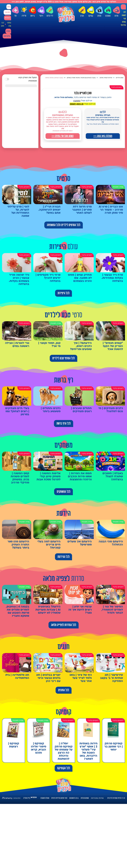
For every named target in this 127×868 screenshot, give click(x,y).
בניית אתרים (27, 798)
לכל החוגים (64, 690)
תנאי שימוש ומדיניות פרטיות (59, 798)
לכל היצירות (64, 293)
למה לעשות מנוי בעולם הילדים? (123, 19)
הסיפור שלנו (9, 24)
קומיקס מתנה (7, 36)
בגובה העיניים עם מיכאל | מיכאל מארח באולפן (81, 78)
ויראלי (41, 12)
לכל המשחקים (64, 492)
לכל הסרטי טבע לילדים (64, 358)
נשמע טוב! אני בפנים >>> (63, 136)
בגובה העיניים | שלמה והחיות (54, 78)
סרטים (99, 12)
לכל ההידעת (64, 557)
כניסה (9, 7)
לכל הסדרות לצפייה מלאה (64, 625)
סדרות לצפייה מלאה (106, 78)
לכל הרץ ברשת (64, 424)
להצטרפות (8, 18)
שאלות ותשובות (45, 798)
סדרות (116, 12)
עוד (15, 12)
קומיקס (91, 12)
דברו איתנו (3, 24)
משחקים (108, 12)
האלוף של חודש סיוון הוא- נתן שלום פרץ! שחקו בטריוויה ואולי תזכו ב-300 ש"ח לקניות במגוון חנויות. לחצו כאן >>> (64, 2)
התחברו (77, 101)
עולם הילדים (120, 78)
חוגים (82, 12)
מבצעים (8, 31)
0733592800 (85, 798)
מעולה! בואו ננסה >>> (103, 136)
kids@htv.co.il (74, 798)
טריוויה (24, 11)
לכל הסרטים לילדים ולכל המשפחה (64, 225)
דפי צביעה (50, 12)
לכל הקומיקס (64, 768)
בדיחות (33, 12)
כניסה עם (8, 12)
